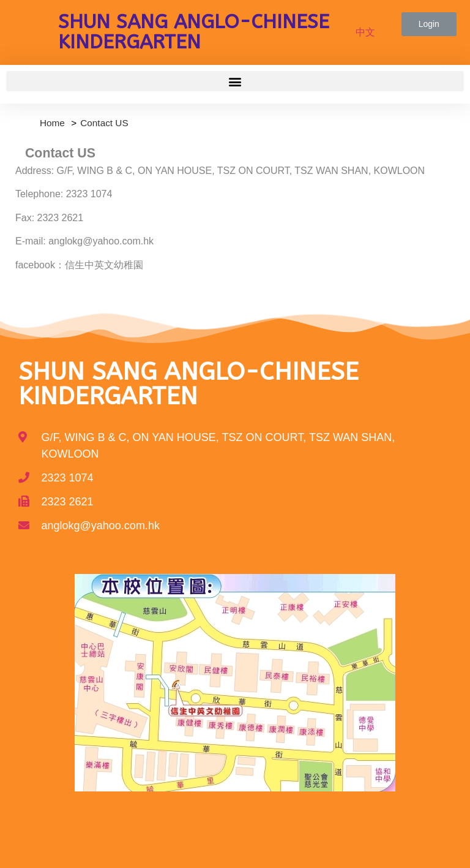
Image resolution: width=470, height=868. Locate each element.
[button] (429, 24)
